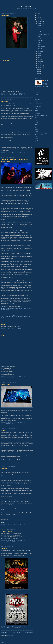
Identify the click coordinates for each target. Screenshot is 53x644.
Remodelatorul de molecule (41, 135)
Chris (36, 112)
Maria (36, 122)
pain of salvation (10, 542)
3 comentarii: (19, 462)
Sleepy (37, 138)
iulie (39, 55)
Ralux (36, 131)
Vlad (36, 144)
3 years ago (5, 16)
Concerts (4, 548)
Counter (3, 643)
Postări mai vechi (29, 633)
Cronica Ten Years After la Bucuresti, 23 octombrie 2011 (14, 160)
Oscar (36, 128)
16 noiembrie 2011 (10, 95)
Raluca (37, 130)
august (40, 53)
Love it (3, 335)
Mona (36, 126)
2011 (38, 19)
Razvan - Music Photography (42, 133)
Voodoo (3, 430)
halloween (9, 55)
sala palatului (22, 316)
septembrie (41, 51)
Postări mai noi (4, 633)
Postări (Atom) (10, 635)
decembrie (40, 21)
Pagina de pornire (16, 633)
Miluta (36, 124)
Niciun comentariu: (21, 54)
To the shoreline (6, 531)
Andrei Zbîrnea (38, 103)
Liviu (14, 419)
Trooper (18, 628)
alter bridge (19, 95)
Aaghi (36, 94)
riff (17, 316)
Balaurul (37, 105)
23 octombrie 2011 (11, 316)
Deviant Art (38, 114)
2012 (38, 17)
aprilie (39, 61)
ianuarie (40, 67)
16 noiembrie (5, 60)
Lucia (36, 121)
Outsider (4, 469)
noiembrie (40, 23)
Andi (36, 98)
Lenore (27, 6)
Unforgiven (5, 102)
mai (39, 59)
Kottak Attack (5, 385)
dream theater (10, 378)
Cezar (36, 110)
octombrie (40, 25)
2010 (38, 70)
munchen (25, 95)
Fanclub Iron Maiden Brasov (41, 115)
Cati (36, 108)
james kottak (9, 424)
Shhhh (3, 324)
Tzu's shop (37, 142)
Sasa (36, 137)
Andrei (37, 101)
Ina (36, 117)
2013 (38, 15)
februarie (40, 65)
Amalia (37, 96)
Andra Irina (38, 100)
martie (39, 63)
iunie (39, 57)
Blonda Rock (38, 107)
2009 (38, 72)
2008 (38, 74)
